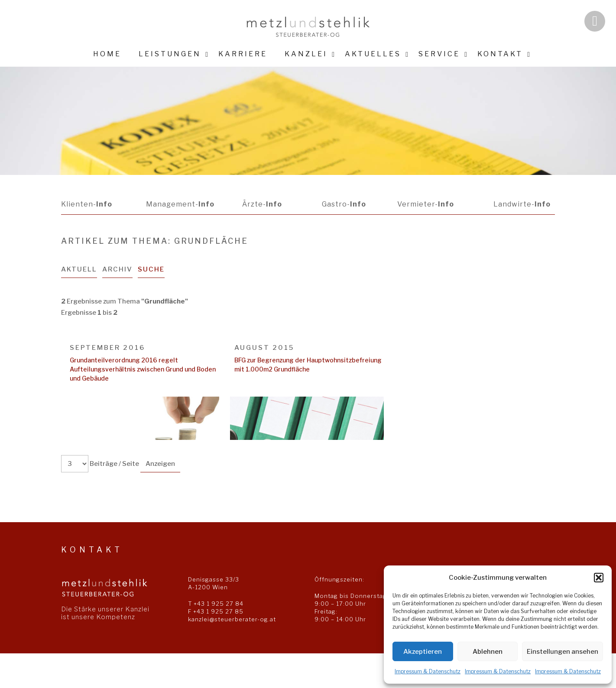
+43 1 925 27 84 (219, 604)
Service (439, 54)
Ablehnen (488, 652)
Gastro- (343, 204)
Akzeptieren (423, 652)
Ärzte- (262, 204)
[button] (599, 578)
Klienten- (87, 204)
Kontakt (500, 54)
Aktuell (79, 269)
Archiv (118, 269)
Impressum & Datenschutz (428, 671)
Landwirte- (522, 204)
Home (107, 54)
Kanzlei (306, 54)
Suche (152, 269)
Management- (180, 204)
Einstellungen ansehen (563, 652)
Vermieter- (425, 204)
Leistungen (170, 54)
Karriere (243, 54)
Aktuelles (373, 54)
